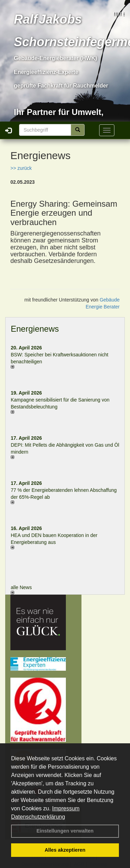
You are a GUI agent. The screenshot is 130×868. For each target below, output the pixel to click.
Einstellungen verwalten (65, 831)
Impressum (66, 808)
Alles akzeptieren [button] (65, 850)
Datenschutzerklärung (38, 817)
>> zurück (21, 168)
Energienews (35, 329)
